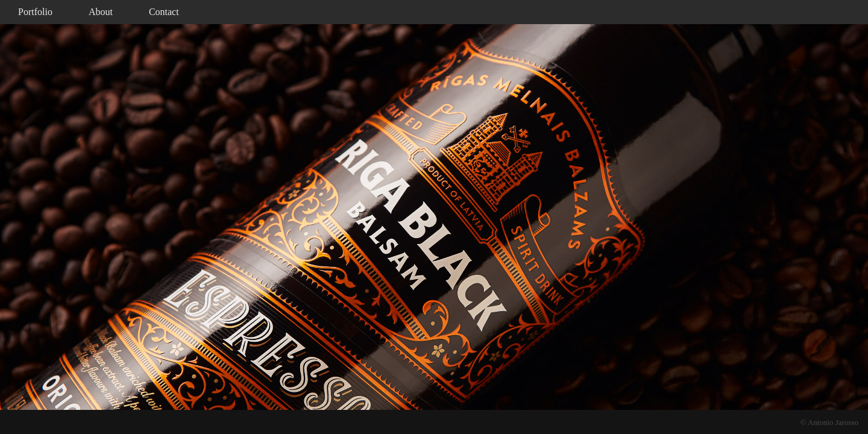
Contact (164, 12)
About (101, 12)
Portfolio (35, 12)
